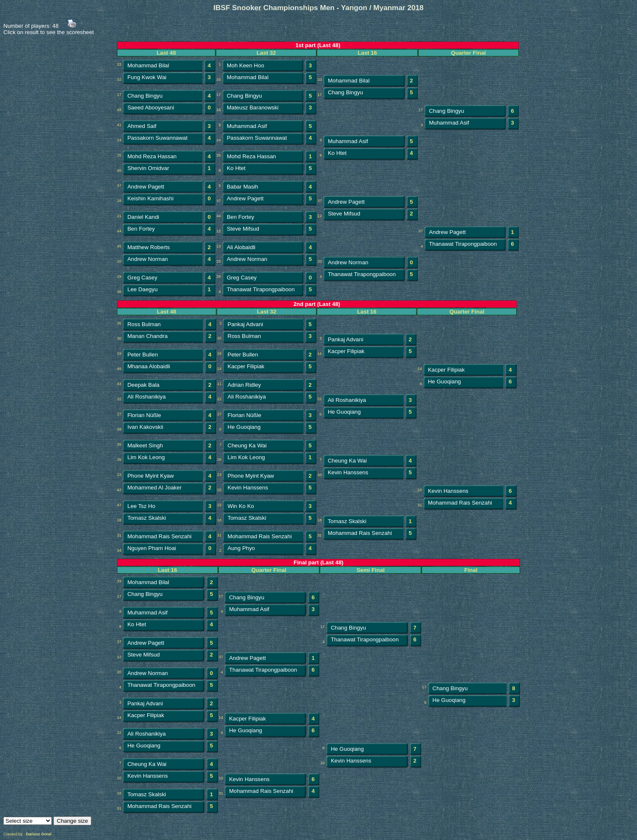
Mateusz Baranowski (253, 108)
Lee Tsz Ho (141, 506)
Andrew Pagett (146, 187)
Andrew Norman (148, 259)
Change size (72, 821)
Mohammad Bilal (148, 65)
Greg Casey (142, 278)
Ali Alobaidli (241, 247)
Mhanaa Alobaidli (149, 366)
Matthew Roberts (149, 247)
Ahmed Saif (142, 126)
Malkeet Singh (145, 445)
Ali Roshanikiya (147, 397)
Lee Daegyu (143, 289)
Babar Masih (243, 187)
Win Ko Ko (241, 506)
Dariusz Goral (38, 834)
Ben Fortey (240, 217)
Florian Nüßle (144, 415)
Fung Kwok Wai (147, 77)
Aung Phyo (241, 548)
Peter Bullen (143, 355)
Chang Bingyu (145, 96)
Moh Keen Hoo (246, 65)
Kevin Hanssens (348, 472)
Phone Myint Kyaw (151, 476)
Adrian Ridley (244, 385)
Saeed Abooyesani (151, 108)
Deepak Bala (143, 385)
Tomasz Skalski (147, 518)
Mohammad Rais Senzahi (460, 503)
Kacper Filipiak (346, 351)
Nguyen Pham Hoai (152, 548)
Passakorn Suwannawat (158, 138)
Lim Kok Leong (146, 457)
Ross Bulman (144, 324)
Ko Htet (337, 153)
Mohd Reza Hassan (152, 156)
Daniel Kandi (143, 217)
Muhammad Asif (247, 126)
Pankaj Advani (245, 324)
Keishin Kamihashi (151, 198)
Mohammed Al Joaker (155, 488)
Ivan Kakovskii (145, 427)
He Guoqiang (445, 381)
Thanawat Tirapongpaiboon (463, 244)
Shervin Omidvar (148, 168)
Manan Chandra (148, 336)
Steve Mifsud (344, 214)
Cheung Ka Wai (247, 445)
